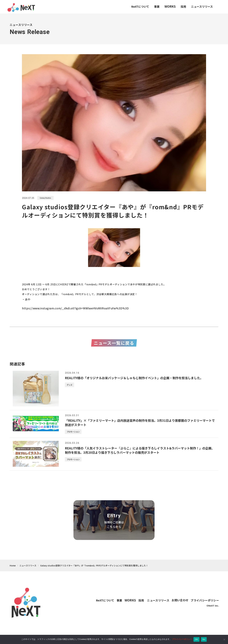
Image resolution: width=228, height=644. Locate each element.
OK (196, 639)
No (204, 639)
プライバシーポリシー (182, 639)
